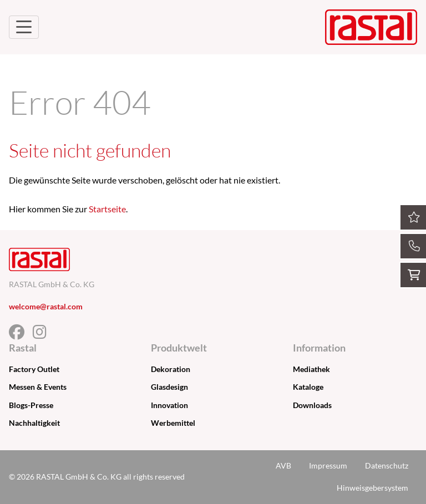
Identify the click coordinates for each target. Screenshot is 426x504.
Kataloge (308, 387)
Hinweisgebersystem (372, 488)
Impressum (328, 465)
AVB (283, 465)
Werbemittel (173, 423)
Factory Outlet (34, 369)
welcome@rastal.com (46, 306)
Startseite (107, 209)
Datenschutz (387, 465)
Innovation (169, 405)
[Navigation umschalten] (24, 27)
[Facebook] (21, 335)
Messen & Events (38, 387)
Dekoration (171, 369)
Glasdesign (169, 387)
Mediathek (311, 369)
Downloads (312, 405)
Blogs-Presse (31, 405)
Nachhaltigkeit (34, 423)
